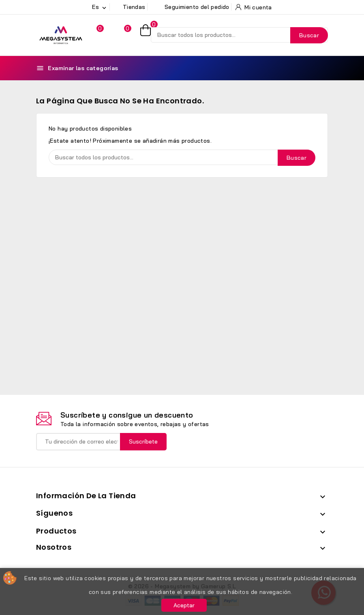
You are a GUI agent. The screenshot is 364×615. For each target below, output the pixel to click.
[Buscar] (239, 35)
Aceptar (184, 605)
